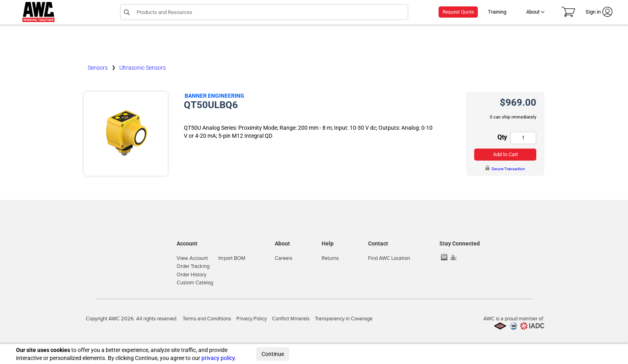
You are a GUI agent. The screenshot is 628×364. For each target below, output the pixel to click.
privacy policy (218, 358)
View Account (192, 258)
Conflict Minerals (291, 319)
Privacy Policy (252, 319)
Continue (273, 354)
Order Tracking (193, 266)
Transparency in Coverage (344, 319)
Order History (191, 275)
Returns (330, 258)
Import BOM (232, 258)
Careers (284, 258)
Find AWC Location (389, 258)
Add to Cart (505, 154)
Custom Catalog (195, 283)
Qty (502, 137)
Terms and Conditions (207, 319)
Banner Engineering (214, 96)
